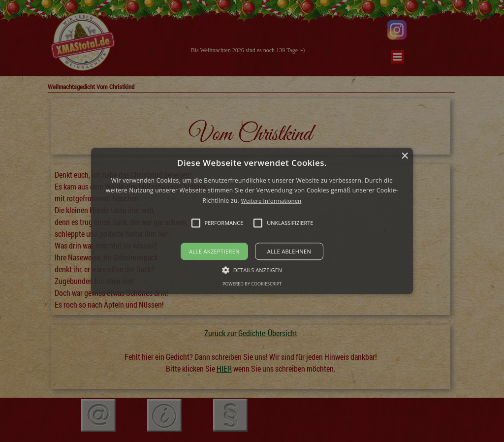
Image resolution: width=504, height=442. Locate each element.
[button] (252, 221)
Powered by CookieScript (252, 284)
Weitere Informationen (271, 201)
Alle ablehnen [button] (289, 252)
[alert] (252, 221)
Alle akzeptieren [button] (214, 252)
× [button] (404, 156)
